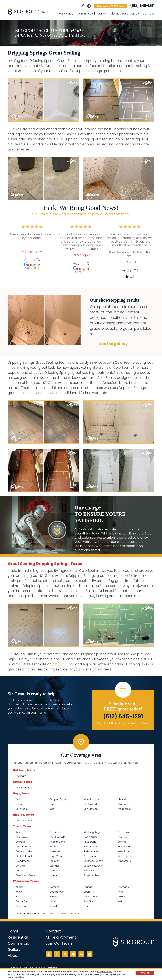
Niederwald (90, 804)
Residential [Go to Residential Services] (66, 14)
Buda (19, 804)
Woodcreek (124, 809)
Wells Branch (125, 851)
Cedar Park (22, 901)
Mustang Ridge (92, 832)
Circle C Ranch (24, 856)
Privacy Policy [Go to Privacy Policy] (105, 972)
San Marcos (91, 809)
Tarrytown (124, 832)
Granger (54, 897)
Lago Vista (56, 856)
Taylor (87, 906)
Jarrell (53, 906)
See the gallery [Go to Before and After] (113, 344)
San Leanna (91, 856)
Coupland (21, 906)
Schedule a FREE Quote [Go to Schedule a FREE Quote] (110, 6)
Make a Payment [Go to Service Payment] (61, 937)
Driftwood (21, 809)
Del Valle (21, 866)
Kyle (52, 809)
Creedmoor (22, 861)
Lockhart (21, 776)
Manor (53, 875)
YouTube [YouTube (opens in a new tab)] (73, 954)
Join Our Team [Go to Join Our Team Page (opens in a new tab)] (59, 943)
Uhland (122, 799)
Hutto (53, 847)
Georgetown (57, 892)
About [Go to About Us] (115, 14)
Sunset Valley (91, 875)
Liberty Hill (89, 892)
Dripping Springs (59, 799)
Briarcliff (20, 842)
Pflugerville (90, 842)
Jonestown (56, 851)
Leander (54, 866)
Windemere (124, 861)
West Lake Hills (126, 856)
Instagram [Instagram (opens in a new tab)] (49, 954)
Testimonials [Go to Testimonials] (131, 14)
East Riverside (57, 837)
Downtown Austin (26, 875)
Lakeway (55, 861)
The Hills (122, 837)
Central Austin (24, 851)
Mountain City (92, 799)
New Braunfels (24, 788)
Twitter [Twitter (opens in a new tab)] (65, 954)
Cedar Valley (23, 847)
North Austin (91, 837)
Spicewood (90, 870)
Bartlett (20, 897)
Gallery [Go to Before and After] (103, 14)
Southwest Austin (93, 866)
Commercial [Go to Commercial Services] (86, 14)
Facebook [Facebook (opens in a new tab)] (57, 954)
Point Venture (91, 847)
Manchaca (56, 870)
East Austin (56, 832)
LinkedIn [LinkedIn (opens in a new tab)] (81, 954)
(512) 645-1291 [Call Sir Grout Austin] (142, 6)
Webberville (124, 847)
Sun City (88, 901)
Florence (54, 887)
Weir (120, 901)
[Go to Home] (31, 11)
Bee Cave (21, 837)
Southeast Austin (93, 861)
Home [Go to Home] (13, 931)
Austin (19, 799)
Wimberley (124, 804)
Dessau (20, 870)
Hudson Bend (57, 842)
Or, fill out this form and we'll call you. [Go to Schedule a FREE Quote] (123, 723)
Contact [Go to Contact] (148, 14)
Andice (20, 887)
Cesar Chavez (24, 821)
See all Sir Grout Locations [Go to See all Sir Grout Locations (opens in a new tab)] (65, 913)
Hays (52, 804)
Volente (122, 842)
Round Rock (91, 897)
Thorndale (124, 887)
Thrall (121, 892)
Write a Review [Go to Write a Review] (82, 6)
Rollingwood (91, 851)
